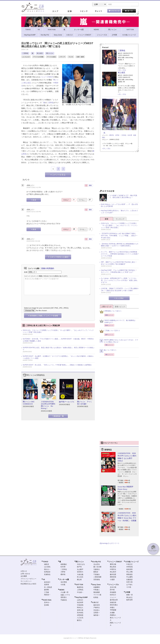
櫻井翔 (112, 135)
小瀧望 (112, 580)
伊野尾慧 (80, 615)
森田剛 (46, 590)
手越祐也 (64, 600)
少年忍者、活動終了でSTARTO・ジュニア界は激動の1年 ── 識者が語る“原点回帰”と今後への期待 (120, 290)
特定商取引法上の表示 (28, 584)
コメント (27, 276)
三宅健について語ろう (110, 332)
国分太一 (47, 570)
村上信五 (40, 54)
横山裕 (79, 580)
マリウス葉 (97, 595)
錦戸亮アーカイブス (67, 402)
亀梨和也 (80, 587)
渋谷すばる (81, 565)
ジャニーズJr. (114, 585)
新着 (106, 219)
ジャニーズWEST (47, 77)
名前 (26, 272)
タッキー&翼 (64, 580)
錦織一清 (129, 595)
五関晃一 (97, 613)
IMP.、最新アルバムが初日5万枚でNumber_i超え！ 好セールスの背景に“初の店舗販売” (120, 263)
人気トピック (106, 307)
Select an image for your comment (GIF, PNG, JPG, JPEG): (46, 308)
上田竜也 (80, 590)
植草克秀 (129, 600)
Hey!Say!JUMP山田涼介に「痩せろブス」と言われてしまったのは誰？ (119, 212)
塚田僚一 (97, 615)
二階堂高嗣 (97, 577)
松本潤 (130, 135)
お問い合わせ (25, 574)
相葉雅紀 (64, 565)
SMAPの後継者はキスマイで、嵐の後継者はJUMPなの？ (117, 322)
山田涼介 (80, 600)
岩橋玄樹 (113, 603)
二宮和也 (25, 54)
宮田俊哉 (97, 580)
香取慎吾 (129, 575)
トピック (84, 12)
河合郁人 (97, 610)
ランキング (120, 219)
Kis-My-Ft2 (96, 562)
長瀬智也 (47, 575)
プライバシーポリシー (28, 579)
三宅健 (46, 593)
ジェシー (113, 598)
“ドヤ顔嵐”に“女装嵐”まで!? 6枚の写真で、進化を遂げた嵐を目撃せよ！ (123, 197)
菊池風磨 (97, 593)
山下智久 (129, 585)
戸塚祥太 (97, 608)
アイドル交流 (51, 57)
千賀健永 (97, 575)
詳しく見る (122, 70)
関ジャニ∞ (50, 54)
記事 (70, 12)
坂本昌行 (47, 582)
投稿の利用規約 (48, 269)
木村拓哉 (129, 567)
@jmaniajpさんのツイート (110, 544)
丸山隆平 (80, 570)
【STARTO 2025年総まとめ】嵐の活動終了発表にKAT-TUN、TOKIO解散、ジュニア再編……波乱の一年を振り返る (119, 236)
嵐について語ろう (108, 351)
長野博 (46, 585)
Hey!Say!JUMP (82, 598)
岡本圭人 (80, 608)
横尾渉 (96, 572)
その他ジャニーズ (132, 562)
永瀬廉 (112, 613)
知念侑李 (80, 603)
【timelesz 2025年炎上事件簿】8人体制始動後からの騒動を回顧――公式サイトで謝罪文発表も (120, 245)
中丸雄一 (80, 593)
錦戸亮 (79, 567)
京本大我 (113, 587)
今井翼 (63, 585)
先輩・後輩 (80, 57)
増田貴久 (64, 598)
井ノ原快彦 (48, 587)
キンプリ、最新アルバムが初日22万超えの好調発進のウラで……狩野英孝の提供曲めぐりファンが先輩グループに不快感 (120, 254)
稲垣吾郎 (129, 570)
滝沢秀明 (64, 582)
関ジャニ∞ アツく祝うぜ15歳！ (85, 403)
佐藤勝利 (97, 587)
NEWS (62, 590)
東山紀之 (129, 598)
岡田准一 (47, 595)
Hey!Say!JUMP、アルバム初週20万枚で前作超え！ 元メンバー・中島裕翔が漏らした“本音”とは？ (120, 272)
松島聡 (96, 598)
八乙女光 (80, 618)
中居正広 (129, 565)
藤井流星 (113, 575)
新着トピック (120, 307)
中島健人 (97, 590)
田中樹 (112, 590)
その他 (129, 587)
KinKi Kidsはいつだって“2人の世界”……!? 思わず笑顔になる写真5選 (119, 206)
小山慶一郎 (64, 593)
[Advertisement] (119, 172)
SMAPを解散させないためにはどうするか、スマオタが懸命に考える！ (119, 341)
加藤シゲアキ (65, 595)
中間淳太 (113, 570)
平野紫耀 (113, 610)
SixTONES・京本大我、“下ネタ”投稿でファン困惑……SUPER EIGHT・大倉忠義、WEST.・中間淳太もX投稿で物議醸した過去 (58, 340)
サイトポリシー (26, 581)
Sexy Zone (96, 585)
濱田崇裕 (113, 577)
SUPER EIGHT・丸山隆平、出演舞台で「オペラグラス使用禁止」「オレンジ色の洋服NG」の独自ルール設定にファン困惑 (58, 357)
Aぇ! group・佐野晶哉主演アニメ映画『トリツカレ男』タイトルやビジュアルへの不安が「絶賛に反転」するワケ (120, 281)
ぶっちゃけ (26, 57)
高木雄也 (80, 613)
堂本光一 (47, 603)
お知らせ (24, 571)
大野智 (117, 135)
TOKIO (45, 562)
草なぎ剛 (129, 572)
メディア (62, 57)
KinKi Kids (47, 600)
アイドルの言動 (38, 57)
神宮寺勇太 (114, 605)
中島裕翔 (80, 605)
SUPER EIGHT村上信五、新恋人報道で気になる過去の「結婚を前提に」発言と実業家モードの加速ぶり (59, 349)
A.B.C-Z (95, 603)
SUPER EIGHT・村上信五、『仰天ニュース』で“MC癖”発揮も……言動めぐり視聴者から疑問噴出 (57, 365)
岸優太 (112, 608)
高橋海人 (113, 615)
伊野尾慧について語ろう (111, 312)
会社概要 (24, 576)
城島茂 (46, 565)
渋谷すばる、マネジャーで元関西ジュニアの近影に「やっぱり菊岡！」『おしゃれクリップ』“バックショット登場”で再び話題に (58, 332)
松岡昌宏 (47, 572)
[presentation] (44, 299)
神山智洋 (113, 572)
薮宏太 (79, 621)
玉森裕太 (97, 570)
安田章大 (80, 572)
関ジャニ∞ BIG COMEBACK (29, 403)
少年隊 (128, 592)
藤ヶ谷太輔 (97, 567)
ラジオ (71, 57)
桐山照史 (113, 567)
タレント (98, 12)
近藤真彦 (129, 580)
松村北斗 (113, 595)
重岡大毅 (113, 565)
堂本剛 (46, 605)
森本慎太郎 (114, 600)
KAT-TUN (79, 585)
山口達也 (47, 567)
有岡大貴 (80, 610)
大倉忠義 (80, 575)
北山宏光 (97, 565)
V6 (44, 580)
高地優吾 (113, 593)
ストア (55, 12)
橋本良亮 (97, 605)
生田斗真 (129, 582)
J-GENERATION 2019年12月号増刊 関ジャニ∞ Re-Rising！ (48, 405)
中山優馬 (129, 577)
